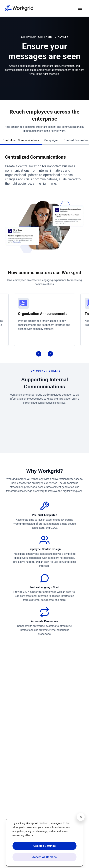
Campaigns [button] (51, 140)
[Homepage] (19, 10)
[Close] (81, 817)
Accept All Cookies (45, 857)
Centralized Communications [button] (21, 140)
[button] (80, 8)
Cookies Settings (44, 846)
